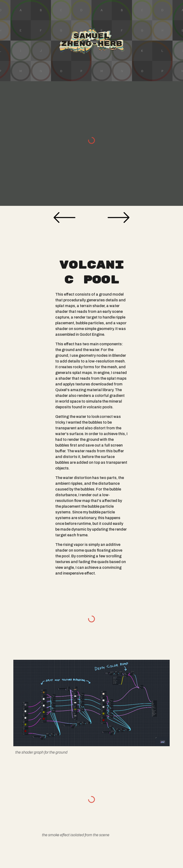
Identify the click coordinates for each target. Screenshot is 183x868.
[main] (91, 417)
